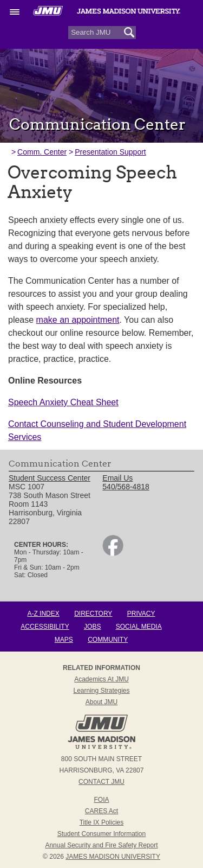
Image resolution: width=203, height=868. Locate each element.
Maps (64, 640)
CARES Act (101, 811)
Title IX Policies (102, 822)
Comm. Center (42, 152)
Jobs (92, 627)
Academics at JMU (101, 679)
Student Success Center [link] (50, 478)
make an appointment (78, 320)
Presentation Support (110, 152)
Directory (93, 614)
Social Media (139, 627)
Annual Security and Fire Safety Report (101, 845)
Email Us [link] (117, 478)
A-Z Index (43, 614)
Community (108, 640)
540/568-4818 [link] (126, 487)
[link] (113, 553)
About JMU (101, 702)
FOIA (101, 800)
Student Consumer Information (101, 834)
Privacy (141, 614)
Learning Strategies (101, 691)
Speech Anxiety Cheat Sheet (63, 402)
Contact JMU (101, 782)
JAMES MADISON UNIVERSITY (113, 857)
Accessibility (45, 627)
